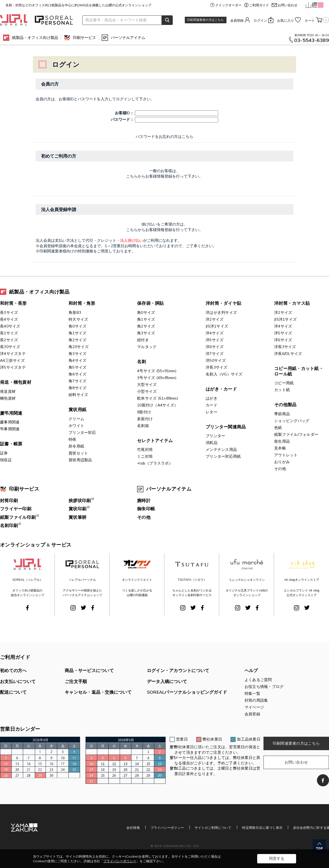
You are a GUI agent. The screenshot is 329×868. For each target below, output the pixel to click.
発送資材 (8, 391)
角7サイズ (77, 381)
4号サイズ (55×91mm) (157, 371)
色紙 (278, 428)
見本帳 (280, 448)
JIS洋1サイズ (217, 326)
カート (317, 20)
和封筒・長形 (13, 303)
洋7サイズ (215, 354)
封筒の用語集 (256, 700)
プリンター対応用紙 (223, 456)
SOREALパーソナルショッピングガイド (187, 692)
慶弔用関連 (11, 413)
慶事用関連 (10, 422)
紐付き (143, 340)
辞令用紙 (76, 446)
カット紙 (282, 390)
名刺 (142, 362)
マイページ (254, 707)
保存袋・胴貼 (151, 303)
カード (212, 405)
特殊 (73, 439)
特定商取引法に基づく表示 (262, 828)
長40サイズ (10, 326)
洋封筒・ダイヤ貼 (223, 303)
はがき (212, 398)
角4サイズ (77, 360)
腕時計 (144, 500)
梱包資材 (8, 398)
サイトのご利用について (213, 828)
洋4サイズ (215, 333)
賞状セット (78, 453)
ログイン (260, 20)
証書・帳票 (11, 444)
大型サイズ (147, 385)
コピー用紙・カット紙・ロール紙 (299, 371)
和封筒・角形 (82, 303)
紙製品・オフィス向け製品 (35, 38)
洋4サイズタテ (13, 354)
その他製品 (285, 405)
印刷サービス (84, 38)
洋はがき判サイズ (221, 312)
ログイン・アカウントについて (178, 670)
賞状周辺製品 (80, 460)
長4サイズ (9, 319)
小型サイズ (147, 391)
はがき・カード (221, 389)
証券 (4, 453)
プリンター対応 (82, 432)
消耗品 (212, 443)
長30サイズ (10, 347)
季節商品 (282, 414)
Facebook (27, 608)
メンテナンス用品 (221, 449)
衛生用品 (282, 441)
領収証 (6, 460)
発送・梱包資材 (16, 382)
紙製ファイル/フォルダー (296, 434)
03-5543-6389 (312, 40)
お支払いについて (18, 681)
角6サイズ (77, 374)
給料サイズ (78, 395)
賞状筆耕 (77, 517)
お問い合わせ (288, 5)
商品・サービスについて (89, 670)
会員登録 (237, 20)
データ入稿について (167, 681)
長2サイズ (9, 340)
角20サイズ (79, 347)
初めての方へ (13, 670)
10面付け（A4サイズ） (158, 405)
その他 (280, 469)
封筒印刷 (9, 500)
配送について (13, 692)
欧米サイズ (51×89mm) (158, 398)
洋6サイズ (215, 347)
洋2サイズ (215, 319)
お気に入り (286, 20)
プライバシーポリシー (167, 828)
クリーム (76, 419)
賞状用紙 (77, 409)
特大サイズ (78, 319)
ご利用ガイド (259, 5)
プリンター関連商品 (226, 427)
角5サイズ (77, 367)
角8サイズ (77, 388)
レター (212, 412)
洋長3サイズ (217, 367)
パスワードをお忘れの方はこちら (164, 136)
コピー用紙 (284, 383)
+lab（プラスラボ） (155, 463)
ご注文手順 (76, 681)
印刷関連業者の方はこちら (205, 20)
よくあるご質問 (258, 680)
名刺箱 (143, 426)
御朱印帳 (146, 509)
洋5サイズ (215, 340)
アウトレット (286, 455)
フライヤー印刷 (16, 509)
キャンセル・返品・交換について (98, 692)
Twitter (83, 608)
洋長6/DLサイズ (288, 354)
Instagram (73, 608)
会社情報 (133, 828)
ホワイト (76, 426)
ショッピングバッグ (292, 421)
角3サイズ (77, 354)
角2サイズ (77, 340)
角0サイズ (77, 326)
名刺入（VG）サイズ (224, 374)
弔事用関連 (10, 429)
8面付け (144, 412)
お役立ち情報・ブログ (264, 687)
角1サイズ (77, 333)
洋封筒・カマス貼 (292, 303)
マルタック (147, 347)
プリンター (215, 436)
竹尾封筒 (145, 449)
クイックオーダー (228, 5)
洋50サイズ (216, 360)
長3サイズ (9, 312)
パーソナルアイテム (128, 38)
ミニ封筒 (145, 456)
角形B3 (75, 312)
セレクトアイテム (155, 440)
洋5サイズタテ (13, 367)
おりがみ (282, 462)
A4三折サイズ (12, 360)
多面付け (145, 419)
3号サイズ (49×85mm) (157, 378)
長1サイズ (9, 333)
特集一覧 (252, 693)
